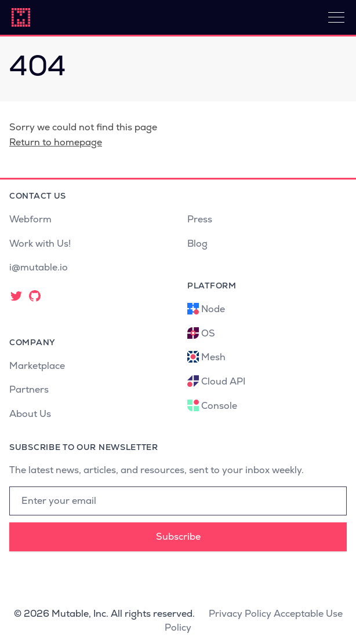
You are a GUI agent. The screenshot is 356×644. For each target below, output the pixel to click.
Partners (29, 389)
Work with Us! (40, 244)
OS (208, 333)
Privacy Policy (240, 614)
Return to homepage (56, 142)
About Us (30, 414)
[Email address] (178, 501)
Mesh (213, 357)
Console (219, 406)
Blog (197, 244)
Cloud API (223, 381)
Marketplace (37, 366)
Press (200, 219)
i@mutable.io (39, 267)
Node (213, 309)
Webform (30, 219)
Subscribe (178, 537)
